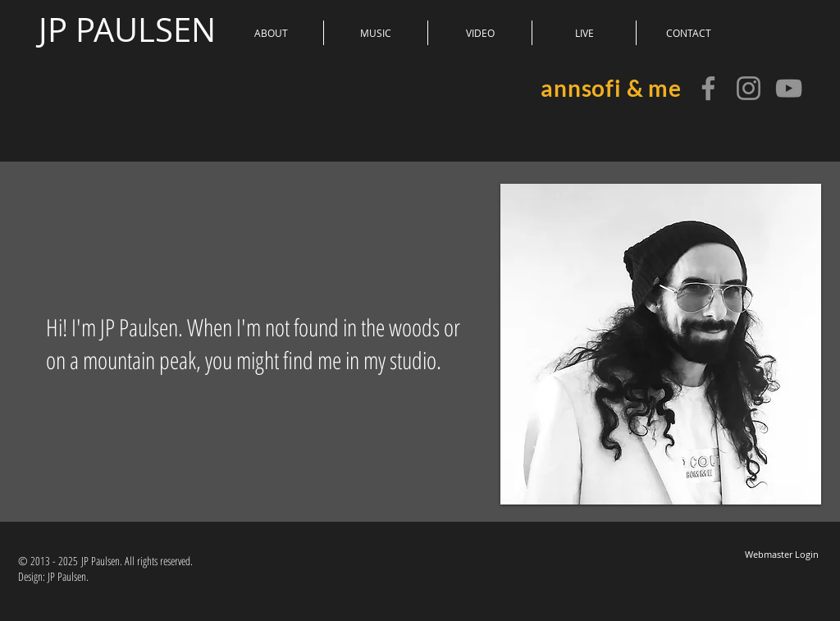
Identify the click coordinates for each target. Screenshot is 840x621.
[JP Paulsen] (708, 88)
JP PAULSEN (127, 30)
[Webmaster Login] (781, 555)
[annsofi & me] (789, 88)
